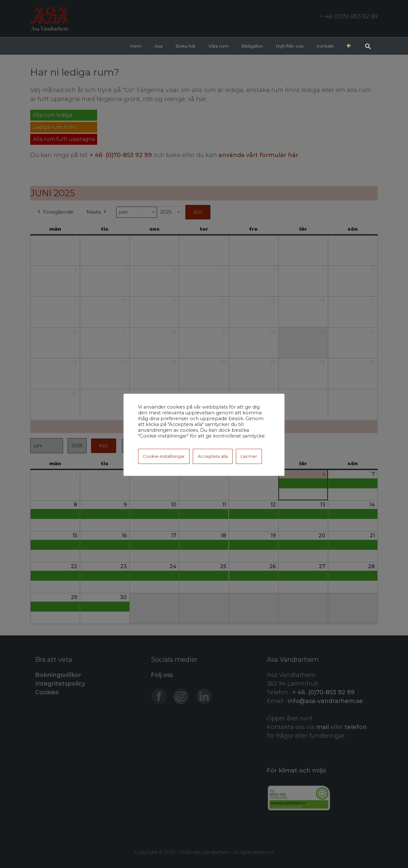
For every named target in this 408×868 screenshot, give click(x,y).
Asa (158, 46)
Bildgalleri (252, 46)
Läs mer (249, 456)
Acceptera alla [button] (213, 456)
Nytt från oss (290, 46)
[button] (368, 46)
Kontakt (325, 46)
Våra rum (218, 46)
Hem (136, 46)
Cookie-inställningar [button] (164, 456)
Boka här (185, 46)
